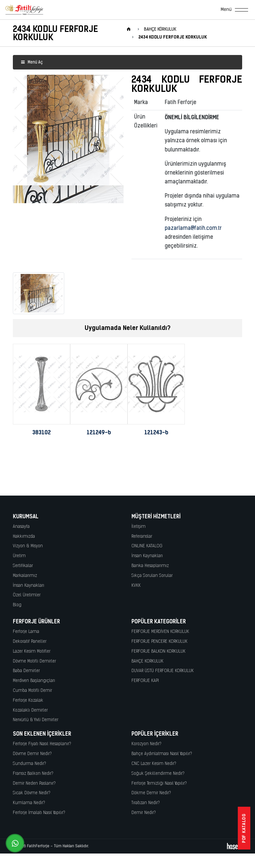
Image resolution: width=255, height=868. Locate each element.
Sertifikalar (23, 566)
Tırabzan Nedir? (146, 803)
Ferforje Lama (26, 632)
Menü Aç (32, 62)
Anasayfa (21, 527)
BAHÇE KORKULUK (147, 661)
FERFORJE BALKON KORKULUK (158, 651)
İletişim (139, 527)
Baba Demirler (26, 671)
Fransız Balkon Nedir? (33, 774)
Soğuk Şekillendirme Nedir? (158, 774)
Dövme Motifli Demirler (34, 661)
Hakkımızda (24, 537)
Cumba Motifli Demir (32, 691)
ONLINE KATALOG (147, 546)
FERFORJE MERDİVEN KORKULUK (160, 632)
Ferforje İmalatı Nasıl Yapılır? (39, 813)
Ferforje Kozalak (28, 701)
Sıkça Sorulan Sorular (152, 576)
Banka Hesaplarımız (150, 566)
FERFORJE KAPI (145, 681)
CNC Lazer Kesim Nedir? (154, 764)
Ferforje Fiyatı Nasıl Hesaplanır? (42, 744)
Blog (17, 605)
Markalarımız (25, 576)
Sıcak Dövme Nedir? (32, 793)
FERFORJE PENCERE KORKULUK (159, 642)
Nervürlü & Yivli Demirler (36, 720)
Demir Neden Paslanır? (34, 784)
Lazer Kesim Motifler (32, 651)
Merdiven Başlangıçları (34, 681)
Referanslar (142, 537)
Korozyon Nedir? (146, 744)
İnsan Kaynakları (28, 586)
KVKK (136, 586)
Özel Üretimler (27, 595)
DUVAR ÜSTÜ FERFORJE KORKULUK (163, 671)
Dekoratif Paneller (30, 642)
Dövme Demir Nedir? (32, 754)
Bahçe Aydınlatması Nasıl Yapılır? (162, 754)
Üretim (19, 556)
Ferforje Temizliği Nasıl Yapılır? (159, 784)
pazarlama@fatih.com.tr (193, 229)
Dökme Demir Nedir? (151, 793)
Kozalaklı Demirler (30, 710)
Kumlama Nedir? (29, 803)
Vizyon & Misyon (28, 546)
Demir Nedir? (144, 813)
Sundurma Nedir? (29, 764)
